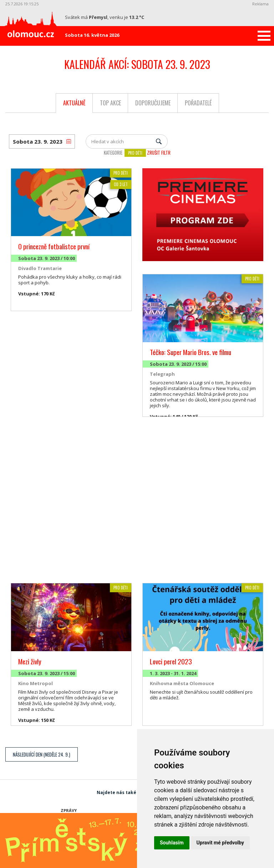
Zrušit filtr (159, 153)
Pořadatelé (198, 103)
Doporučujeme (153, 103)
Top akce (110, 103)
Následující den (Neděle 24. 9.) (42, 754)
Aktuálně (74, 103)
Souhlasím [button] (172, 843)
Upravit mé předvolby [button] (220, 843)
